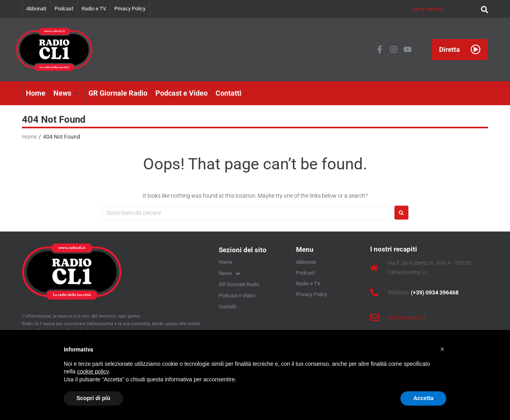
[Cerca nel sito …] (444, 9)
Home (29, 137)
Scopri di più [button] (93, 398)
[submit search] (483, 9)
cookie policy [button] (93, 371)
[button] (67, 93)
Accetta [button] (423, 398)
